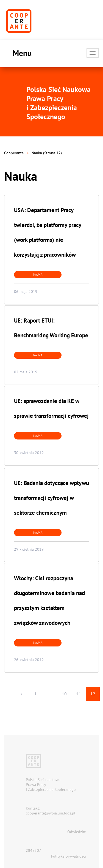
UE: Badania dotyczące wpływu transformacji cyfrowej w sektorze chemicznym (51, 498)
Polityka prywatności (69, 856)
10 (64, 694)
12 (93, 694)
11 (79, 694)
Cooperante (14, 153)
